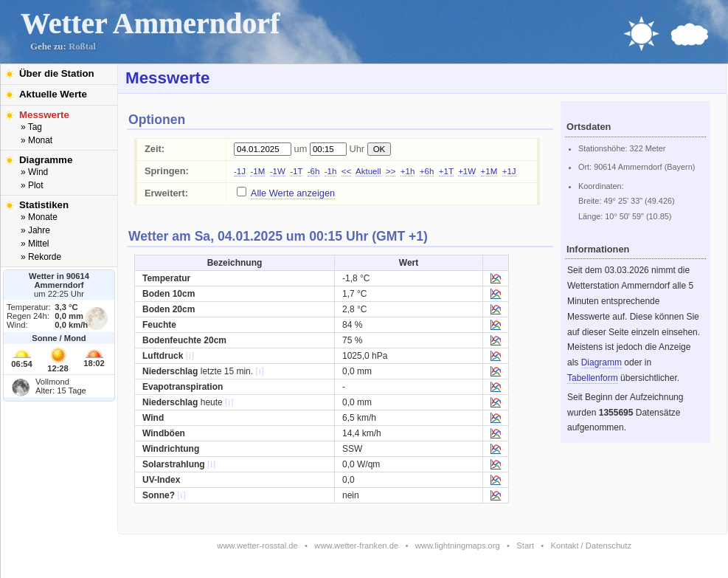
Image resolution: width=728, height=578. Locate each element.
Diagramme (46, 160)
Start (525, 546)
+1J (509, 171)
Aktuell (368, 171)
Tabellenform (593, 378)
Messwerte (44, 115)
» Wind (34, 172)
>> (391, 171)
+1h (408, 171)
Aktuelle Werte (53, 94)
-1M (257, 171)
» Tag (31, 127)
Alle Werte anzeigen (293, 193)
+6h (427, 171)
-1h (331, 171)
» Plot (32, 185)
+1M (489, 171)
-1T (296, 171)
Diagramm (602, 362)
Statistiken (44, 205)
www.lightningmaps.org (458, 546)
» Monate (39, 217)
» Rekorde (41, 257)
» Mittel (35, 244)
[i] (190, 356)
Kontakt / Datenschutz (591, 546)
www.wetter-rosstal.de (257, 546)
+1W (467, 171)
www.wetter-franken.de (356, 546)
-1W (278, 171)
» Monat (37, 140)
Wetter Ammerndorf (150, 23)
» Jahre (35, 230)
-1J (240, 171)
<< (346, 171)
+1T (446, 171)
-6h (314, 171)
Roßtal (82, 47)
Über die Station (57, 73)
